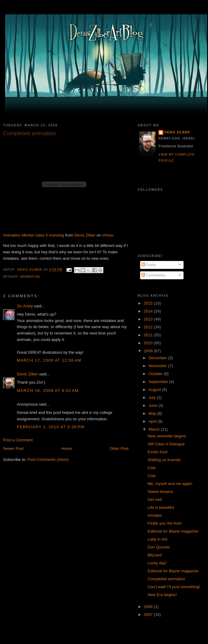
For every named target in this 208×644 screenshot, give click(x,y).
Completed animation (166, 579)
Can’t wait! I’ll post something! (174, 587)
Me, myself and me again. (170, 484)
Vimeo (108, 235)
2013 (149, 319)
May (153, 413)
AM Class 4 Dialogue (166, 444)
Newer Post (13, 449)
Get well (155, 499)
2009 (149, 351)
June (154, 405)
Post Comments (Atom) (48, 459)
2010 (149, 343)
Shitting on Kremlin (164, 460)
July (153, 398)
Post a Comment (18, 440)
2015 (149, 303)
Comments (153, 275)
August (155, 390)
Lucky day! (157, 563)
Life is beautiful (161, 507)
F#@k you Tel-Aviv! (165, 523)
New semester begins (167, 436)
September (159, 382)
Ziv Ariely (25, 306)
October (156, 374)
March (155, 429)
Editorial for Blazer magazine (173, 531)
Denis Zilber (85, 235)
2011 (149, 335)
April (153, 421)
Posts (149, 265)
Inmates (154, 515)
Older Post (119, 449)
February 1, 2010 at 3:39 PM (51, 427)
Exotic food (157, 452)
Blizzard (154, 555)
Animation (30, 277)
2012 (149, 327)
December (158, 358)
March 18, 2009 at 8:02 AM (48, 391)
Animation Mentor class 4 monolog (33, 235)
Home (67, 449)
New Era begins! (162, 595)
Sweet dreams (160, 492)
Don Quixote (158, 547)
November (158, 366)
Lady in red (157, 539)
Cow (151, 468)
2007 (149, 615)
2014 (149, 311)
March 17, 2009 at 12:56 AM (49, 360)
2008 (149, 607)
